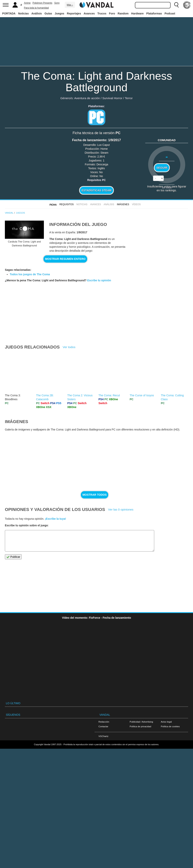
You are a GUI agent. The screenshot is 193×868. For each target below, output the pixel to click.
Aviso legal (166, 722)
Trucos (102, 13)
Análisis (37, 13)
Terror (129, 98)
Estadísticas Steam (97, 190)
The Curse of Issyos (142, 395)
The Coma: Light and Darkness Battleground (96, 82)
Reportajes (74, 13)
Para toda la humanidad (36, 8)
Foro (112, 13)
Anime (27, 3)
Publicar (13, 557)
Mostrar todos (95, 495)
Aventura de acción (87, 98)
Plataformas (154, 13)
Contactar (103, 726)
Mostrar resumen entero (65, 259)
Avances (89, 13)
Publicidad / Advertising (141, 722)
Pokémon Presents (42, 3)
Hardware (137, 13)
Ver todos (69, 347)
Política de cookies (170, 726)
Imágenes (123, 204)
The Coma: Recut (109, 395)
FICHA (53, 205)
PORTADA (9, 13)
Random (123, 13)
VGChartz (103, 736)
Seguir (162, 168)
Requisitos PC (97, 180)
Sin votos (167, 188)
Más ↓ (70, 5)
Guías (48, 13)
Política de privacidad (140, 726)
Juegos (60, 13)
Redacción (104, 722)
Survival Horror (112, 98)
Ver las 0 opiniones (121, 509)
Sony (57, 3)
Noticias (23, 13)
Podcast (170, 13)
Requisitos (67, 204)
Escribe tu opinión (99, 280)
